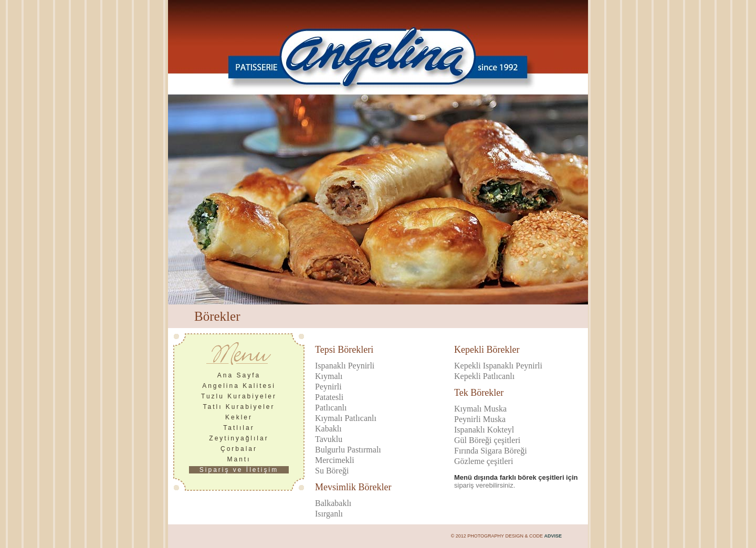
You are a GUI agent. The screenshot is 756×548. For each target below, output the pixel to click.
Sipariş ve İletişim (239, 470)
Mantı (239, 459)
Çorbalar (239, 449)
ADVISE (553, 536)
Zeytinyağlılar (239, 438)
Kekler (239, 417)
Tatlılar (239, 428)
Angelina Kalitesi (239, 386)
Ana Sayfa (239, 375)
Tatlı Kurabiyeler (239, 407)
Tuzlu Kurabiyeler (239, 396)
